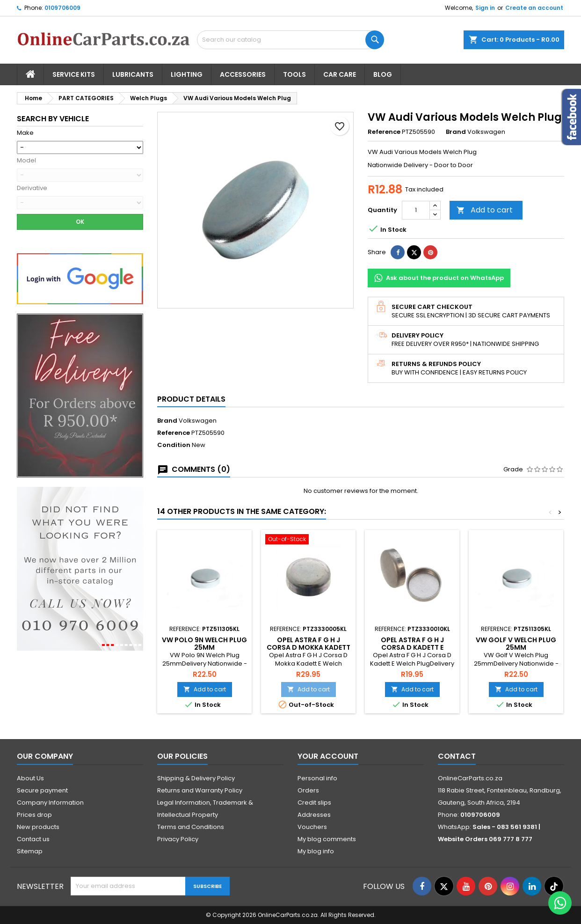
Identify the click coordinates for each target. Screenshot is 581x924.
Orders (308, 790)
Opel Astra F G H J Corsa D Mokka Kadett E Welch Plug (309, 647)
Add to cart (485, 210)
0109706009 (62, 8)
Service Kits (74, 74)
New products (38, 827)
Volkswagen (198, 421)
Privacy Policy (178, 839)
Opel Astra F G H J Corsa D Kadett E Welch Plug (412, 647)
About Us (30, 778)
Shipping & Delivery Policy (196, 778)
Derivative (32, 188)
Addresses (314, 815)
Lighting (187, 74)
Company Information (50, 803)
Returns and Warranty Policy (200, 790)
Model (26, 161)
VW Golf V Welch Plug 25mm (516, 644)
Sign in (485, 8)
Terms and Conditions (191, 827)
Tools (294, 74)
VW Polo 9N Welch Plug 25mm (204, 644)
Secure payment (42, 790)
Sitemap (30, 851)
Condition (174, 445)
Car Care (340, 74)
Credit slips (314, 803)
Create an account (534, 8)
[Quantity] (416, 210)
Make (25, 133)
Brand (456, 132)
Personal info (317, 778)
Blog (383, 74)
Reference (384, 132)
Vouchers (312, 827)
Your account (328, 756)
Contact (457, 756)
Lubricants (133, 74)
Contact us (33, 839)
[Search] (290, 40)
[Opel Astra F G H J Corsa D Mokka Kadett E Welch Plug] (308, 540)
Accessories (243, 74)
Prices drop (34, 815)
